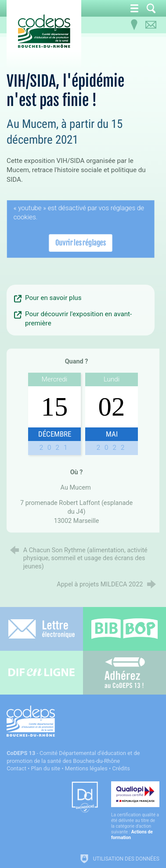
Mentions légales (86, 768)
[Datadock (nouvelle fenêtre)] (85, 798)
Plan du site (46, 768)
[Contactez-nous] (151, 25)
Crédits (121, 768)
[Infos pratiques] (134, 25)
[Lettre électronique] (41, 629)
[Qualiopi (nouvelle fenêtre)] (135, 811)
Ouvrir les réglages (81, 242)
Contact (16, 768)
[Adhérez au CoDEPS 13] (124, 673)
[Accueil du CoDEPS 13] (44, 31)
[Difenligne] (41, 673)
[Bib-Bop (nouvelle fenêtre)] (124, 629)
